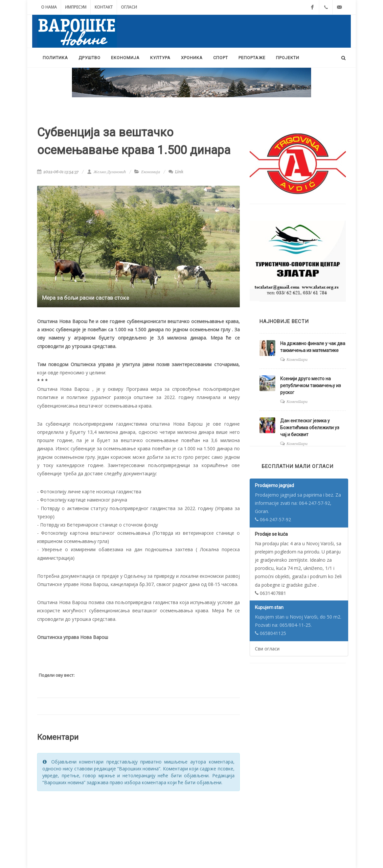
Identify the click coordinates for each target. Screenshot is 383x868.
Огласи (129, 7)
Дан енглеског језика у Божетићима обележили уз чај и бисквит (310, 428)
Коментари (297, 359)
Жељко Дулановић (106, 172)
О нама (49, 7)
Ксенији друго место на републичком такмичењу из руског (311, 386)
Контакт (104, 7)
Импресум (76, 7)
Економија (151, 172)
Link (176, 172)
